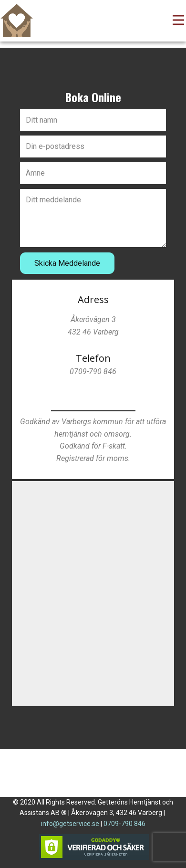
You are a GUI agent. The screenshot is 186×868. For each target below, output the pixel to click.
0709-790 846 (124, 824)
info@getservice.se (70, 824)
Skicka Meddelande (67, 263)
